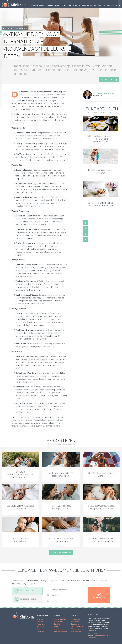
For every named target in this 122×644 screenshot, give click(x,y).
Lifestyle (77, 5)
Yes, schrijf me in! (99, 595)
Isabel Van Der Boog (106, 93)
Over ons (40, 619)
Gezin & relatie (21, 28)
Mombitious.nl (92, 638)
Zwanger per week (60, 631)
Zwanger (50, 5)
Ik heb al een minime (25, 599)
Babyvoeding (59, 621)
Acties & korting (111, 5)
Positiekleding (76, 631)
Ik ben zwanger (23, 591)
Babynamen (75, 621)
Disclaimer (41, 631)
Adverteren (41, 624)
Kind (70, 5)
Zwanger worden (38, 5)
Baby (57, 5)
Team (39, 629)
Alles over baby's (60, 619)
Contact (40, 621)
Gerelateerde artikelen (61, 552)
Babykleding (76, 619)
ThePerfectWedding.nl (101, 636)
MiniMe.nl (15, 4)
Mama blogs (75, 629)
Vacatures (41, 626)
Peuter (63, 5)
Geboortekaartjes (77, 626)
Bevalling (57, 624)
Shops (100, 5)
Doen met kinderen (89, 5)
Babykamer (75, 624)
